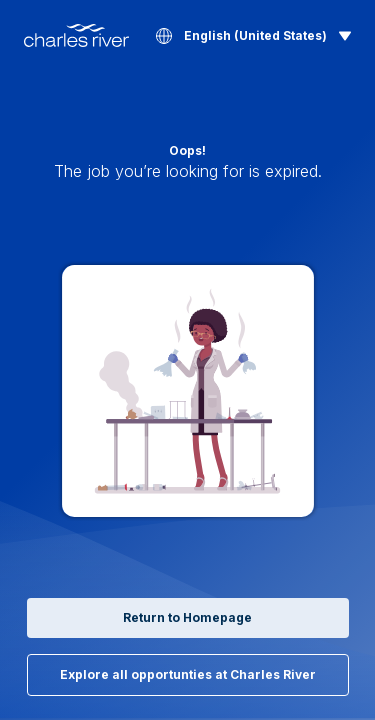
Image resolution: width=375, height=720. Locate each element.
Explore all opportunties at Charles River (187, 675)
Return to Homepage (187, 618)
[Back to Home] (76, 35)
